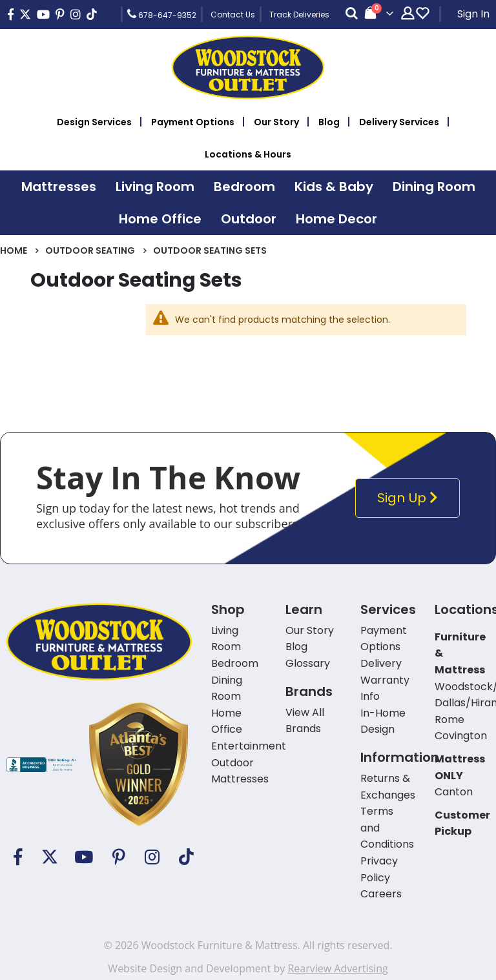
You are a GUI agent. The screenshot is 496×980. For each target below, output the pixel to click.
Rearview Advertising (337, 968)
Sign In (473, 14)
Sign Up (410, 498)
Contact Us (233, 15)
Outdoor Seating (90, 250)
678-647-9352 (162, 14)
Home (14, 250)
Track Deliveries (299, 15)
